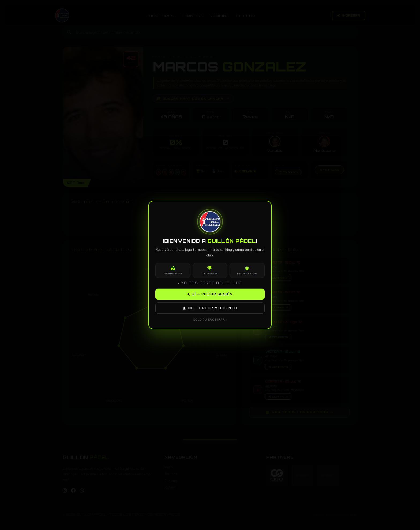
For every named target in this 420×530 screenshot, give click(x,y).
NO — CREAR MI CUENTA (210, 308)
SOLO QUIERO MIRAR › (210, 319)
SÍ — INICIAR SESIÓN (210, 294)
